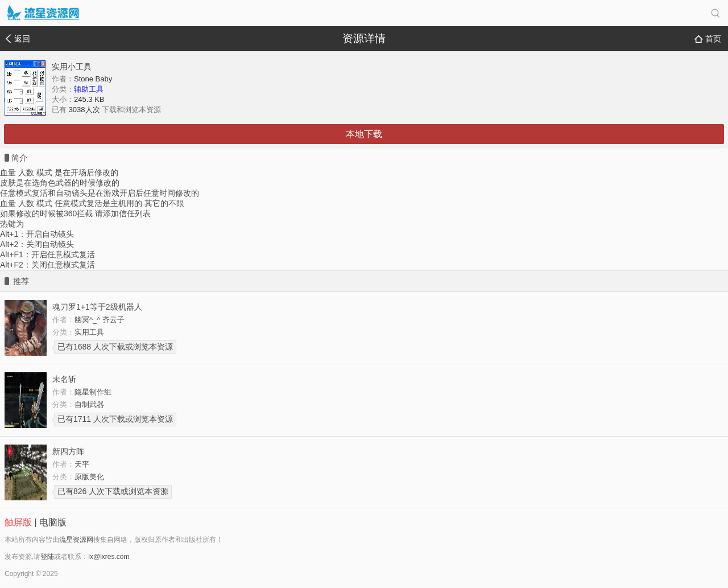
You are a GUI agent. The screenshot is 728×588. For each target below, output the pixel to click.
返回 (22, 39)
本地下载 (364, 134)
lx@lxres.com (109, 557)
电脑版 (53, 522)
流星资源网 (76, 540)
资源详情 (364, 38)
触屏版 (18, 522)
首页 (713, 39)
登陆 (47, 557)
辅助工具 (89, 89)
